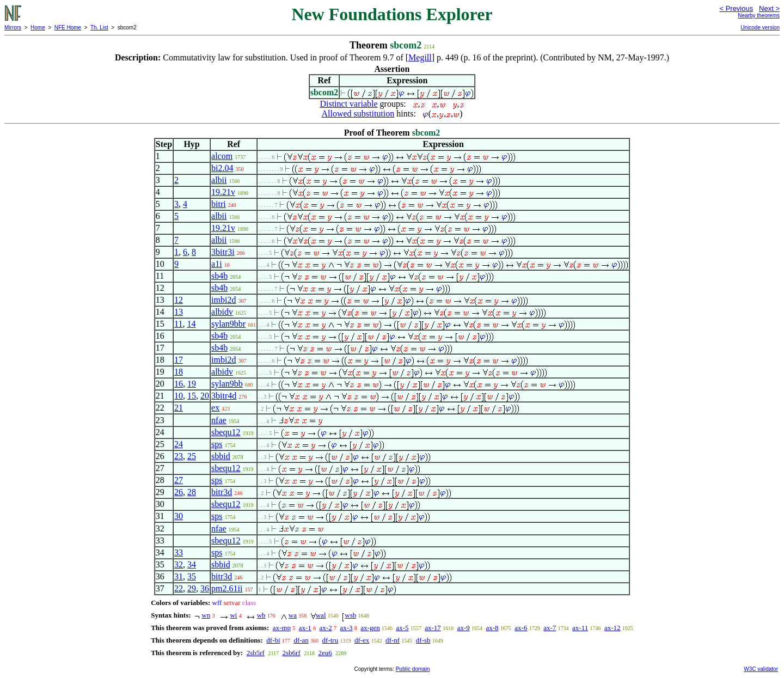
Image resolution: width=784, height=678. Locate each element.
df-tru (330, 640)
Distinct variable (348, 104)
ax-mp (282, 628)
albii (219, 180)
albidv (222, 312)
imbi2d (223, 300)
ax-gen (370, 628)
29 (192, 588)
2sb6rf (292, 653)
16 (179, 384)
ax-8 (492, 628)
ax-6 (521, 628)
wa (293, 615)
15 (192, 396)
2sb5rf (256, 653)
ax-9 (464, 628)
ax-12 (612, 628)
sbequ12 (226, 432)
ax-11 (580, 628)
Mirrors (13, 28)
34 (192, 564)
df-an (301, 640)
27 (179, 480)
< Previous (736, 8)
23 (179, 456)
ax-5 (402, 628)
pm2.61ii (227, 588)
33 (179, 552)
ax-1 (305, 628)
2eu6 (325, 653)
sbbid (221, 456)
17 (179, 360)
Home (38, 28)
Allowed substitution (358, 114)
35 (192, 576)
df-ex (362, 640)
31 (179, 576)
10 (179, 396)
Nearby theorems (759, 16)
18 (179, 372)
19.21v (223, 192)
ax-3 (346, 628)
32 (179, 564)
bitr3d (222, 492)
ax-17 (433, 628)
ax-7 (550, 628)
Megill (420, 57)
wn (206, 615)
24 (179, 444)
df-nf (393, 640)
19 (192, 384)
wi (233, 615)
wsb (350, 615)
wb (261, 615)
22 (179, 588)
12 (179, 300)
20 (205, 396)
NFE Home (68, 28)
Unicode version (760, 28)
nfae (219, 420)
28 (192, 492)
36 (205, 588)
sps (217, 444)
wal (321, 615)
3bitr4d (224, 396)
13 (179, 312)
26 (179, 492)
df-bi (273, 640)
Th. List (99, 28)
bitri (219, 204)
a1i (217, 264)
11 (178, 324)
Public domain (413, 669)
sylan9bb (227, 384)
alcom (222, 156)
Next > (769, 8)
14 (191, 324)
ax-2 (326, 628)
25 (192, 456)
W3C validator (761, 669)
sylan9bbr (228, 324)
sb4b (219, 276)
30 (179, 516)
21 (179, 408)
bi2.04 (222, 168)
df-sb (423, 640)
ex (215, 408)
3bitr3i (223, 252)
